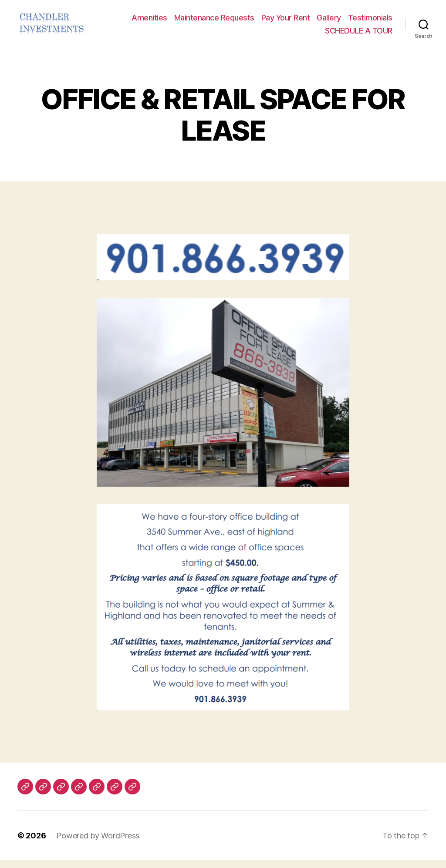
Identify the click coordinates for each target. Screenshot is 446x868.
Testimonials (370, 22)
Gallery (329, 22)
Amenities (149, 22)
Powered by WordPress (98, 843)
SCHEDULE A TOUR (359, 35)
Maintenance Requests (214, 22)
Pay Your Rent (286, 22)
